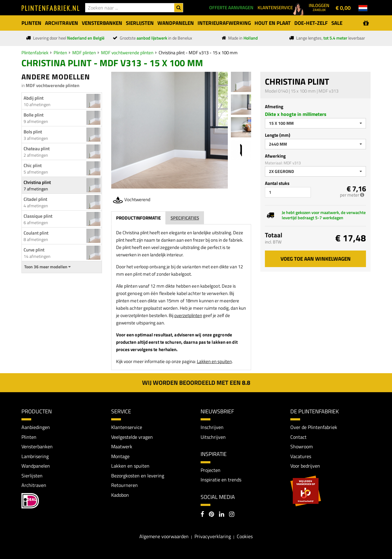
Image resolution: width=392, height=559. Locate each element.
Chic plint (33, 165)
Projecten (211, 470)
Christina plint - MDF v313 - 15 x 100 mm (198, 53)
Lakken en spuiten (214, 361)
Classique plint (38, 216)
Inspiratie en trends (221, 480)
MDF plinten (84, 53)
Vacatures (301, 456)
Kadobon (120, 495)
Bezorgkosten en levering (138, 476)
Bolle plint (34, 115)
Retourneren (124, 485)
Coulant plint (36, 233)
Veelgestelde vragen (132, 437)
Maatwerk (122, 447)
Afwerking (275, 156)
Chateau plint (37, 149)
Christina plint (37, 182)
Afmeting (274, 107)
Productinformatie (138, 218)
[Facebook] (202, 515)
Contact (298, 437)
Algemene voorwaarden (164, 537)
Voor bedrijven (305, 466)
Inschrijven (212, 427)
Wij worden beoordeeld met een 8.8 (196, 383)
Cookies (245, 537)
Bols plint (33, 132)
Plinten (60, 53)
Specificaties (185, 218)
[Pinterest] (211, 515)
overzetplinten (188, 315)
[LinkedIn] (222, 515)
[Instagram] (232, 515)
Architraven (34, 485)
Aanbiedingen (36, 427)
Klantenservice (127, 427)
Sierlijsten (32, 476)
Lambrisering (35, 456)
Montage (120, 456)
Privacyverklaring (213, 537)
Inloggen (319, 7)
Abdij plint (34, 98)
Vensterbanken (37, 447)
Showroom (302, 447)
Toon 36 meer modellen (47, 267)
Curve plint (34, 250)
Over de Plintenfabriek (314, 427)
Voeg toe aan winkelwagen (316, 259)
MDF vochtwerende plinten (127, 53)
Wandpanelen (36, 466)
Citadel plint (35, 199)
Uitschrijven (213, 437)
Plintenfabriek (35, 53)
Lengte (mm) (278, 135)
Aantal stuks (277, 183)
